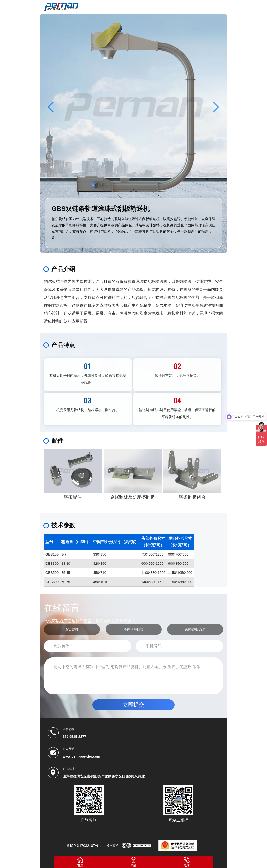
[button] (216, 107)
